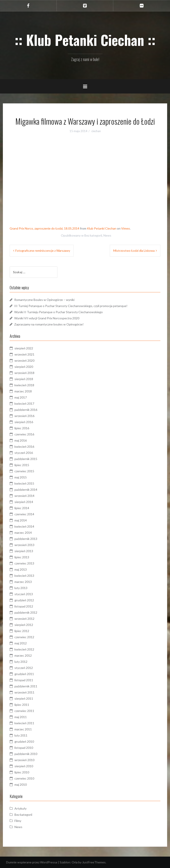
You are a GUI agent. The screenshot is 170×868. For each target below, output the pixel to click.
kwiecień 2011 (24, 723)
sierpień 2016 (24, 422)
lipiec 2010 (22, 772)
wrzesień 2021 (24, 354)
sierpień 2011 (24, 698)
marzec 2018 (23, 391)
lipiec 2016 (22, 428)
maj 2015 (21, 477)
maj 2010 (21, 784)
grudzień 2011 (24, 674)
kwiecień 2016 (24, 447)
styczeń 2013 (24, 594)
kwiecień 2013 (24, 576)
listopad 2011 (24, 680)
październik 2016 (26, 410)
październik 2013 (26, 539)
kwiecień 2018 (24, 385)
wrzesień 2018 (24, 373)
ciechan (96, 131)
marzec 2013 (23, 582)
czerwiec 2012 (24, 637)
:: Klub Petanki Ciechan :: (85, 40)
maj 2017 (21, 397)
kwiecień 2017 (24, 403)
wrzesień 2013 (24, 545)
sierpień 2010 (24, 766)
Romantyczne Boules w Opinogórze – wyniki (44, 300)
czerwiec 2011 (24, 711)
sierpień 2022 (24, 348)
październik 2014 (26, 490)
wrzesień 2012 (24, 619)
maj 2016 (21, 440)
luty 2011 (21, 735)
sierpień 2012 (24, 625)
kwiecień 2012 (24, 649)
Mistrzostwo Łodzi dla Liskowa (134, 251)
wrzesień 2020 (24, 360)
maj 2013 (21, 569)
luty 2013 (21, 588)
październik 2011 (26, 686)
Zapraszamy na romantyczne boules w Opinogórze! (49, 324)
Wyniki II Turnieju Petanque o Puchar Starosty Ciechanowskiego (58, 312)
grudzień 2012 (24, 600)
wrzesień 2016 (24, 416)
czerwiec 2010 (24, 778)
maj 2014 (21, 520)
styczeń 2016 (24, 453)
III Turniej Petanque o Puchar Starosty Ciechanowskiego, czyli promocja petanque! (71, 306)
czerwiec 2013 (24, 563)
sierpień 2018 (24, 379)
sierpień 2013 (24, 551)
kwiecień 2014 (24, 526)
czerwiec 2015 (24, 471)
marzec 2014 (23, 533)
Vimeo (126, 228)
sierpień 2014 (24, 502)
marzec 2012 (23, 655)
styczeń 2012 (24, 668)
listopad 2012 (24, 606)
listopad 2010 (24, 748)
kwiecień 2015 (24, 483)
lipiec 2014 (22, 508)
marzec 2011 (23, 729)
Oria (75, 862)
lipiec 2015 (22, 465)
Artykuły (20, 808)
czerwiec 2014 (24, 514)
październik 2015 (26, 459)
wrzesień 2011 (24, 692)
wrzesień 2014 (24, 496)
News (107, 235)
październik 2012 (26, 612)
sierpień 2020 (24, 367)
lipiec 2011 (22, 705)
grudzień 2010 (24, 741)
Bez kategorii (93, 235)
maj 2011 (21, 717)
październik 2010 (26, 754)
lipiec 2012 (22, 631)
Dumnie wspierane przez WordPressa (32, 862)
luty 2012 (21, 662)
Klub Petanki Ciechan (102, 228)
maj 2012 (21, 643)
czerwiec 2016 (24, 434)
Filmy (18, 821)
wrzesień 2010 (24, 760)
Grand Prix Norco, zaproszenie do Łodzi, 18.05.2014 (44, 228)
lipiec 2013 (22, 557)
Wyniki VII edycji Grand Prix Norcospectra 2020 (47, 318)
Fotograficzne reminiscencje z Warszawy (43, 251)
